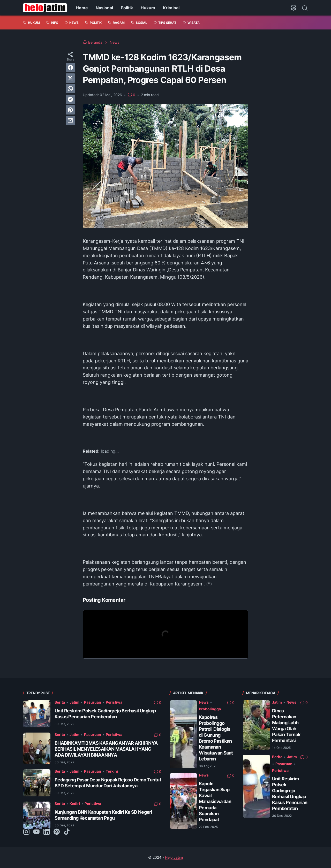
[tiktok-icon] (67, 832)
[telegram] (70, 99)
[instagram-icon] (26, 832)
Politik (127, 8)
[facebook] (70, 67)
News (204, 702)
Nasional (104, 8)
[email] (70, 120)
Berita (60, 702)
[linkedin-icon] (47, 832)
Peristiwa (114, 702)
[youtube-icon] (36, 832)
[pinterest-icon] (57, 832)
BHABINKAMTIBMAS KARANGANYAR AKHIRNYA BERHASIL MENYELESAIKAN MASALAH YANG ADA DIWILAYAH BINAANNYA (106, 749)
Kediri (75, 804)
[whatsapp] (70, 89)
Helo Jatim (174, 857)
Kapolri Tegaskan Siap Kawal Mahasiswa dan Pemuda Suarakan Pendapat (215, 801)
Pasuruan (93, 702)
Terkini (112, 771)
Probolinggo (210, 709)
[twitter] (70, 78)
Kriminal (171, 8)
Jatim (74, 702)
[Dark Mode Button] (294, 8)
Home (82, 8)
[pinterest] (70, 110)
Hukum (148, 8)
